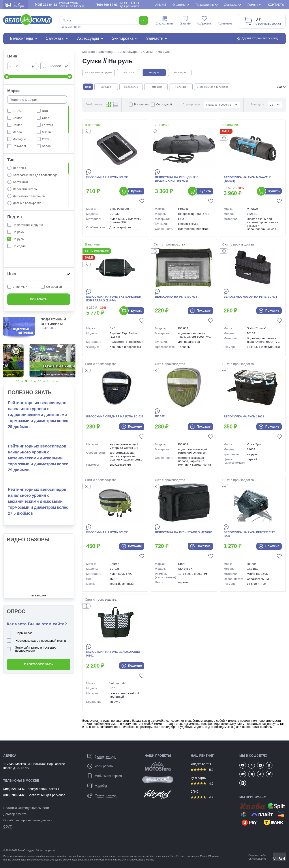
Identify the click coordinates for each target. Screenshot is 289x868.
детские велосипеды (38, 860)
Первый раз (20, 633)
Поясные (181, 87)
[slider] (7, 77)
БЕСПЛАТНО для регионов (117, 5)
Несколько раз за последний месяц (36, 641)
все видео (39, 595)
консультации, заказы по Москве (60, 5)
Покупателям (205, 5)
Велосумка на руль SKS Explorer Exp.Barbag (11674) (114, 299)
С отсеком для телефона (212, 87)
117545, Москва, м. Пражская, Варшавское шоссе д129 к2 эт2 (34, 766)
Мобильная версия (108, 776)
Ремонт (253, 5)
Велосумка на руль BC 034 (176, 297)
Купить (137, 191)
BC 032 (160, 416)
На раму (129, 72)
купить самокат (114, 860)
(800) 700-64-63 (14, 795)
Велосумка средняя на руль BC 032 (115, 416)
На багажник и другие (99, 72)
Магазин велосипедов (99, 52)
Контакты (276, 5)
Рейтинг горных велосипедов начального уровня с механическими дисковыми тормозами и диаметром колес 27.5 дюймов (38, 501)
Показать (39, 299)
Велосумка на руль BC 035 (107, 532)
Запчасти (155, 38)
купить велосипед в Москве (139, 860)
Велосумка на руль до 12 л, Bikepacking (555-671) (177, 179)
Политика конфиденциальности (26, 808)
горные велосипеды (14, 860)
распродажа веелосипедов (118, 856)
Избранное (204, 20)
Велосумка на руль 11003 (244, 416)
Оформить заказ (268, 24)
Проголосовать (39, 664)
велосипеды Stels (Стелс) (170, 856)
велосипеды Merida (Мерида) (202, 856)
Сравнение (225, 20)
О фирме (179, 5)
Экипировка (123, 38)
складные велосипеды (64, 860)
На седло (180, 72)
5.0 (202, 770)
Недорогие (131, 87)
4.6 (202, 784)
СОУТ (8, 826)
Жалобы (186, 20)
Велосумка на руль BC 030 (107, 177)
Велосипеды (21, 38)
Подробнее (48, 328)
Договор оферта (15, 814)
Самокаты (55, 38)
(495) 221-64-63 (14, 789)
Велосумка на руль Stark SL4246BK (183, 532)
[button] (17, 381)
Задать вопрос (105, 756)
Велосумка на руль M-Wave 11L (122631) (249, 179)
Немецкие (156, 87)
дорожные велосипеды (91, 860)
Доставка (231, 5)
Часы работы (104, 766)
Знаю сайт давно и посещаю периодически (31, 649)
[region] (39, 128)
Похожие (200, 311)
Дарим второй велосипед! (260, 38)
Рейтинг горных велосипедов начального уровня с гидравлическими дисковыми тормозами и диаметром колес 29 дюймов (38, 415)
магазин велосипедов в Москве (32, 856)
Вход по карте (15, 5)
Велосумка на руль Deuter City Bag (249, 534)
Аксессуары (88, 38)
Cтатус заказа (165, 20)
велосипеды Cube (144, 856)
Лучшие (106, 87)
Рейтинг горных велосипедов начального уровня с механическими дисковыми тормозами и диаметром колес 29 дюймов (38, 458)
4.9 (202, 797)
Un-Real (279, 858)
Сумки (148, 52)
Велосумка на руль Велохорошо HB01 (113, 654)
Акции (161, 5)
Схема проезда (106, 795)
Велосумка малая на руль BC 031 (251, 297)
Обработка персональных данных (28, 820)
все (281, 87)
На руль (164, 52)
